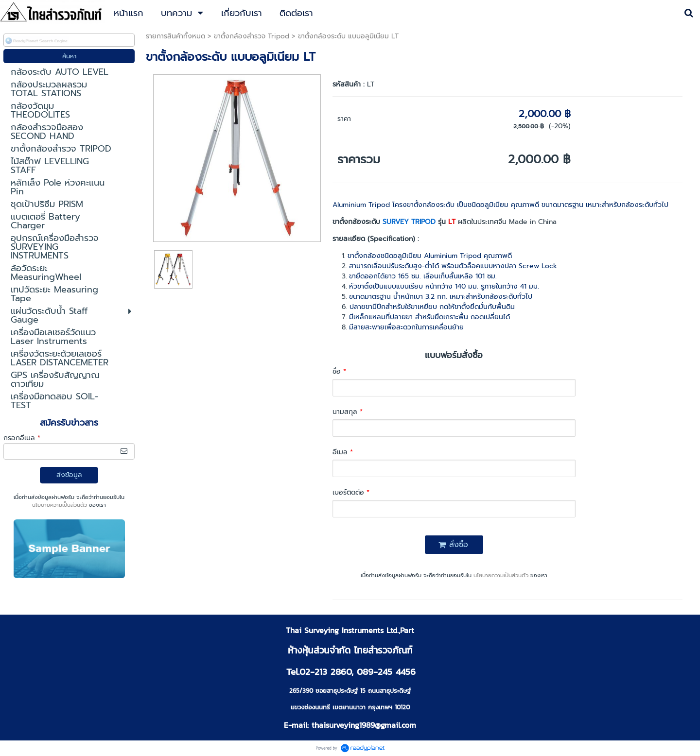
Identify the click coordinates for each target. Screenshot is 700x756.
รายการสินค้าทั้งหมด (175, 36)
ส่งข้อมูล (69, 475)
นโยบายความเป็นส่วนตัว (60, 505)
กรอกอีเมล (22, 438)
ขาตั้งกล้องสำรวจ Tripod (252, 36)
